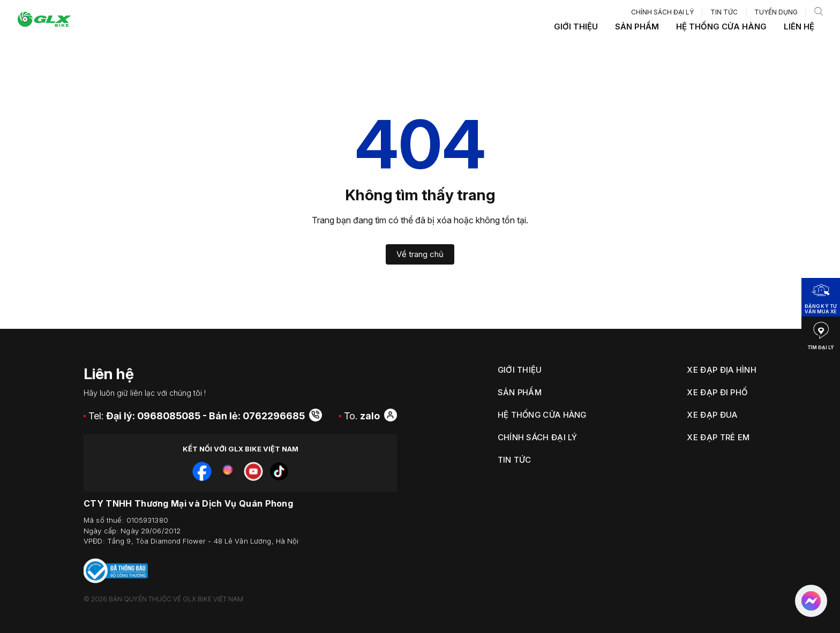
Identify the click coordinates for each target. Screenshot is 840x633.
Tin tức (724, 12)
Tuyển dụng (776, 12)
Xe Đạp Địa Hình (722, 370)
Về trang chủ (420, 254)
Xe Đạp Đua (712, 415)
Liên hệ (799, 27)
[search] (819, 12)
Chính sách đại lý (662, 12)
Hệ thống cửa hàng (721, 27)
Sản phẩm (637, 27)
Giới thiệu (576, 27)
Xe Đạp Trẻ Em (718, 437)
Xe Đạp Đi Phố (717, 392)
